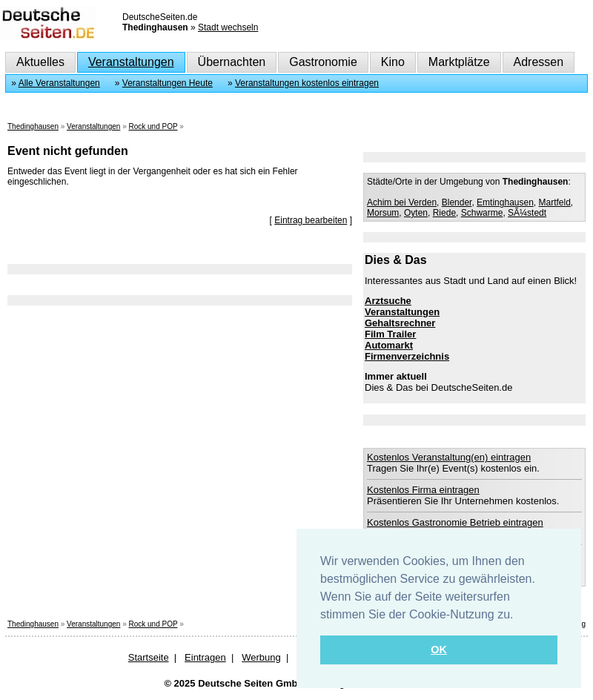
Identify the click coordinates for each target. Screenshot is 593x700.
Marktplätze (459, 62)
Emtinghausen (505, 202)
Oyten (416, 213)
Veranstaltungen (131, 62)
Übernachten (232, 62)
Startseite (149, 657)
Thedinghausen (33, 126)
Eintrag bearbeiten (311, 220)
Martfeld (555, 202)
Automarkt (389, 345)
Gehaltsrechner (400, 323)
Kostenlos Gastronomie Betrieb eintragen (455, 522)
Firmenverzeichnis (407, 356)
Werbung (261, 657)
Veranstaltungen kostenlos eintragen (307, 83)
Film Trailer (390, 334)
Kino (393, 62)
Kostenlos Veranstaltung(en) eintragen (449, 457)
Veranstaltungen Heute (168, 83)
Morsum (383, 213)
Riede (444, 213)
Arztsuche (388, 301)
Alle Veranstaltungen (59, 83)
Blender (457, 202)
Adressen (539, 62)
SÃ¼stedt (527, 213)
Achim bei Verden (402, 202)
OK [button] (439, 650)
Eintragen (205, 657)
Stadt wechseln (228, 27)
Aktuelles (40, 62)
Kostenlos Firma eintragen (423, 490)
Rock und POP (153, 126)
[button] (519, 615)
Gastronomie (323, 62)
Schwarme (482, 213)
